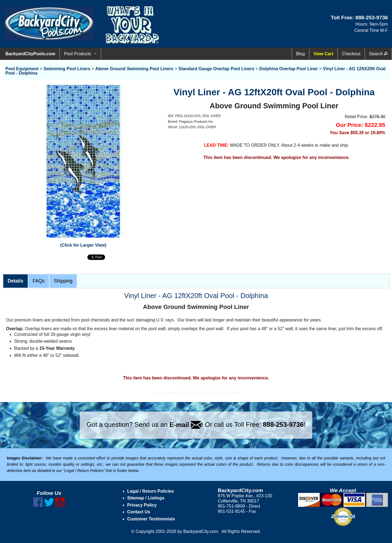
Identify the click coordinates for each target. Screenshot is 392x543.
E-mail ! (186, 425)
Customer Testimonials (151, 519)
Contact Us (139, 512)
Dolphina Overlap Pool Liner (289, 69)
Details (16, 281)
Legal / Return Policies (151, 491)
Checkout (351, 54)
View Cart (324, 54)
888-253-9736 (372, 18)
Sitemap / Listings (146, 498)
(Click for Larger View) (83, 245)
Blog (301, 54)
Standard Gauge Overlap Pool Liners (216, 69)
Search (378, 54)
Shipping (63, 281)
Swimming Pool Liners (67, 69)
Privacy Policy (142, 505)
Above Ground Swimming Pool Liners (134, 69)
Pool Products (78, 54)
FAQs (39, 281)
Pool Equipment (22, 69)
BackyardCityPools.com (30, 54)
